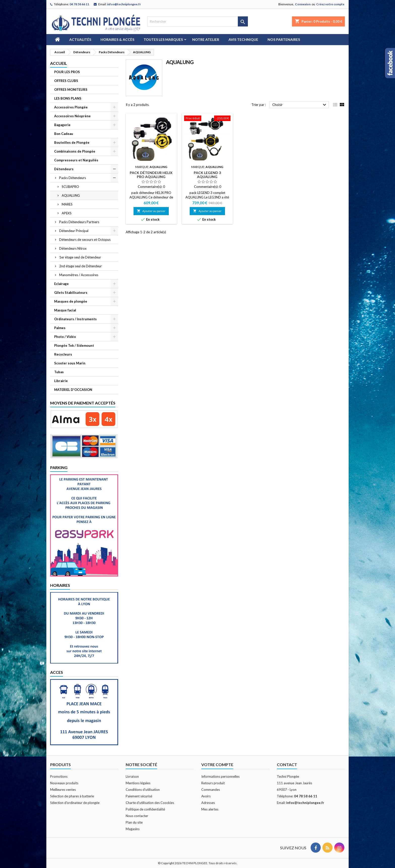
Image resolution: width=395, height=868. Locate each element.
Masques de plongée (71, 301)
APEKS (67, 213)
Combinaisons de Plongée (75, 151)
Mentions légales (138, 783)
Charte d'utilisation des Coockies (150, 803)
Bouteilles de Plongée (72, 142)
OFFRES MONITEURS (71, 90)
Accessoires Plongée (71, 107)
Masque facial (65, 310)
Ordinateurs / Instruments (75, 319)
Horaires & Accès (117, 39)
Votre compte (217, 764)
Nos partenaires (284, 39)
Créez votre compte (330, 4)
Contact (287, 764)
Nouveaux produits (64, 783)
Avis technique (243, 39)
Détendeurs (64, 169)
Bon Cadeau (64, 134)
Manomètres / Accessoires (79, 275)
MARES (67, 204)
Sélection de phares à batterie (72, 796)
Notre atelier (206, 39)
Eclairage (61, 284)
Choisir (300, 105)
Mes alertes (210, 809)
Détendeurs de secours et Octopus (85, 240)
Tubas (59, 372)
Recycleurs (63, 354)
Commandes (211, 790)
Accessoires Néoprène (72, 116)
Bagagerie (62, 125)
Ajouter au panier (151, 211)
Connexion (303, 4)
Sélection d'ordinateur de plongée (75, 803)
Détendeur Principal (74, 231)
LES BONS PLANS (68, 98)
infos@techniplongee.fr (124, 4)
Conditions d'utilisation (143, 790)
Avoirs (206, 796)
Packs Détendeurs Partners (79, 222)
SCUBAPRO (70, 187)
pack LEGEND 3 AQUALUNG (207, 175)
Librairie (61, 381)
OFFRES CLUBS (66, 81)
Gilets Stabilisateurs (71, 293)
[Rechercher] (197, 21)
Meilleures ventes (63, 790)
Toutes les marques (163, 39)
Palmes (60, 328)
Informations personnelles (220, 776)
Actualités (80, 39)
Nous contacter (137, 816)
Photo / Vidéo (65, 337)
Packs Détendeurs (73, 178)
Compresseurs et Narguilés (76, 160)
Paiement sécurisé (139, 796)
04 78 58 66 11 (79, 4)
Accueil (59, 63)
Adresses (208, 803)
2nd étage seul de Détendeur (80, 266)
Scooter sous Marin (70, 363)
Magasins (133, 829)
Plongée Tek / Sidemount (74, 345)
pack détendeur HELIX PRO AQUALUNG (151, 175)
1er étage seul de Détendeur (80, 257)
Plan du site (134, 822)
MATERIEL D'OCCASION (73, 390)
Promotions (59, 776)
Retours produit (213, 783)
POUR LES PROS (67, 72)
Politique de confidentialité (145, 809)
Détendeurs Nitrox (73, 248)
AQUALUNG (71, 195)
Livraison (132, 776)
